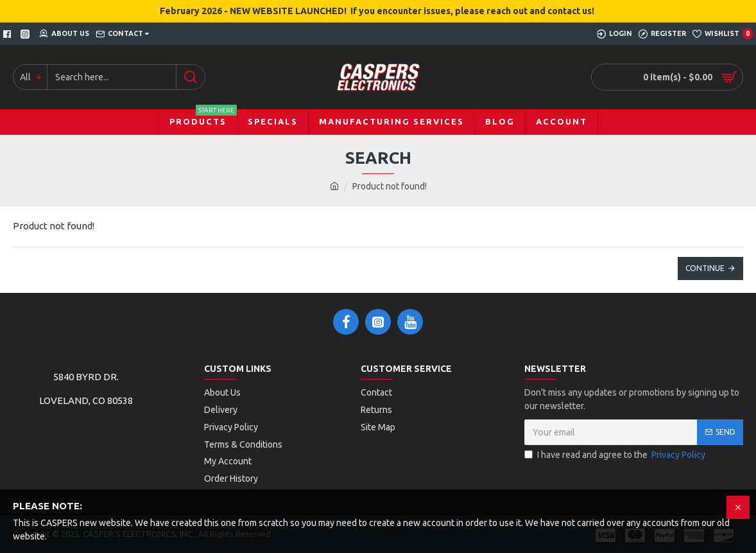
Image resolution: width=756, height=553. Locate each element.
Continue (705, 268)
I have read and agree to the (616, 455)
